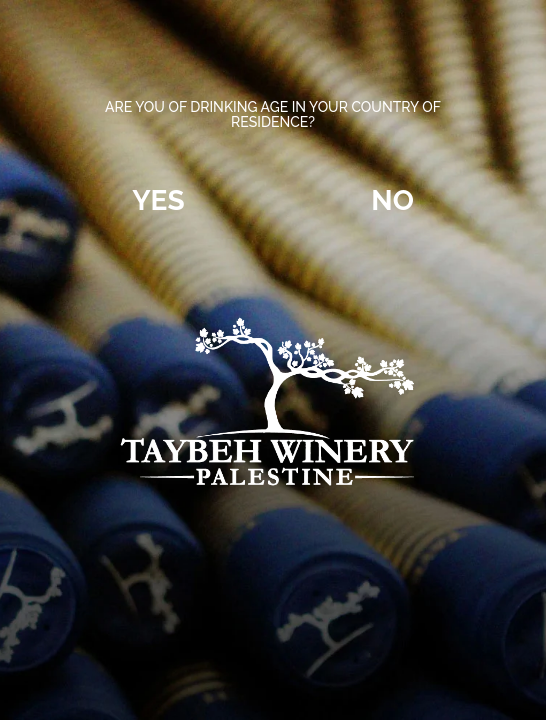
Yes (158, 200)
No (392, 200)
